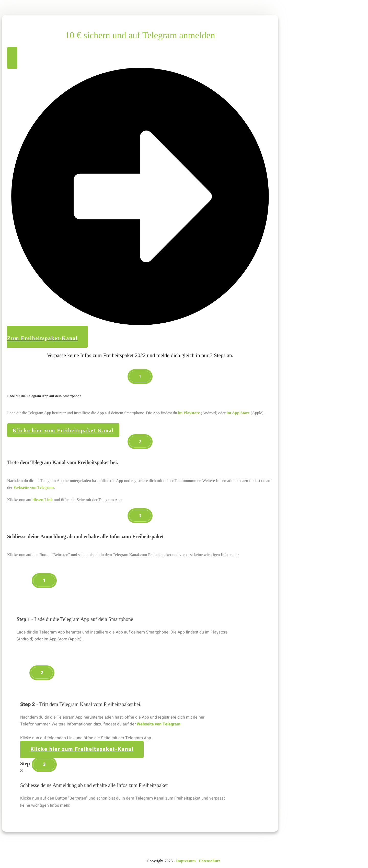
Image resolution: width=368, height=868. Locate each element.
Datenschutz (209, 861)
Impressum (186, 861)
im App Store (238, 413)
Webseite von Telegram (33, 488)
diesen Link (43, 500)
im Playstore (189, 413)
